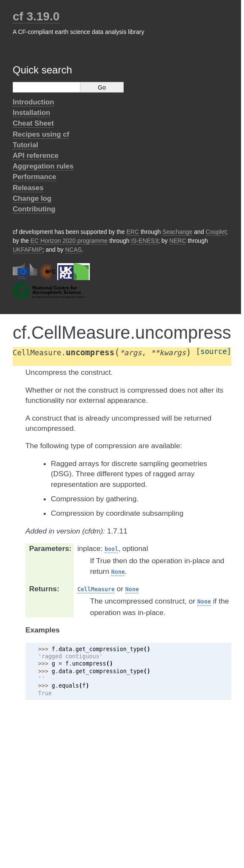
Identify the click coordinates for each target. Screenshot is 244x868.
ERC (133, 232)
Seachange (177, 232)
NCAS (73, 250)
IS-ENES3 (144, 241)
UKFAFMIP (28, 250)
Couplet (216, 232)
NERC (178, 241)
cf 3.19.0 (36, 16)
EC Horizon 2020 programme (69, 241)
